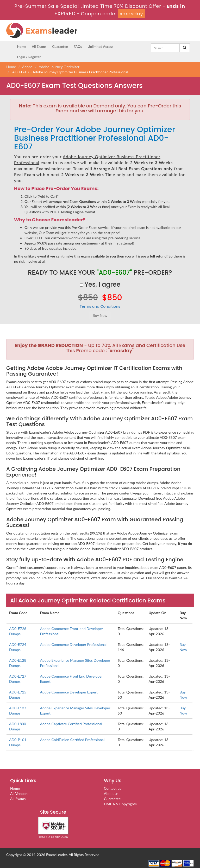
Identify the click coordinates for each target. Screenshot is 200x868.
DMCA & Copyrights (120, 804)
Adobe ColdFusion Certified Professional (72, 740)
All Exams (39, 47)
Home (21, 47)
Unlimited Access (100, 47)
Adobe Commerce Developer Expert (69, 692)
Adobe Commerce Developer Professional (73, 644)
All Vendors (19, 793)
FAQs (78, 47)
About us (111, 793)
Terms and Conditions (100, 306)
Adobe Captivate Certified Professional (71, 724)
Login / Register (29, 57)
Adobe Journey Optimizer (59, 67)
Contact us (113, 788)
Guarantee (60, 47)
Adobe (27, 67)
